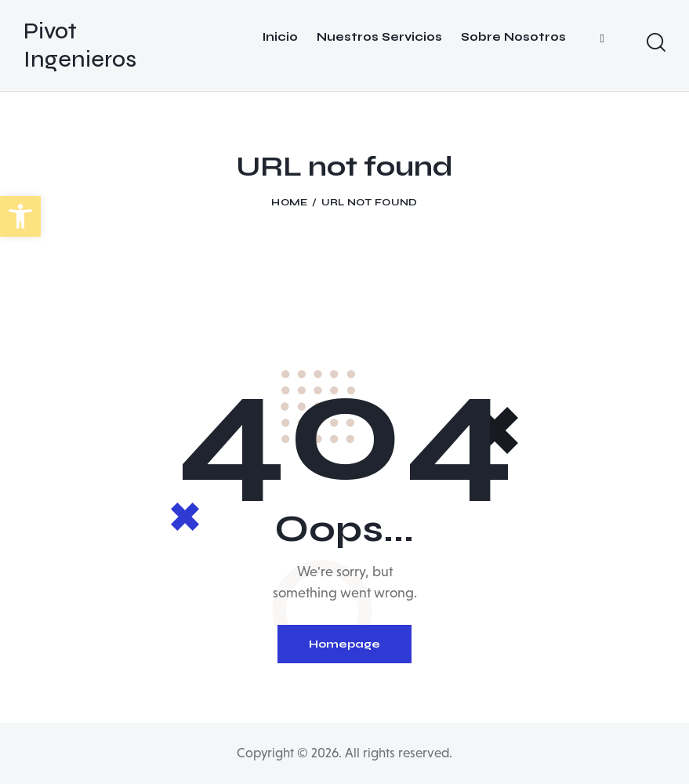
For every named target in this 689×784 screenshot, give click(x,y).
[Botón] (280, 45)
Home (289, 202)
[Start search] (662, 43)
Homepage (344, 644)
